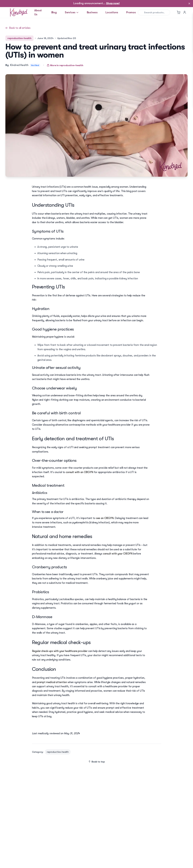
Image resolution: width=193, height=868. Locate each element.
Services (72, 12)
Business (92, 12)
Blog (54, 12)
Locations (112, 12)
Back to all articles (18, 28)
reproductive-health (19, 38)
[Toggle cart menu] (179, 12)
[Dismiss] (189, 4)
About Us (38, 12)
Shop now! (113, 3)
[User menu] (185, 12)
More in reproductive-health (65, 65)
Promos (131, 12)
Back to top (96, 762)
